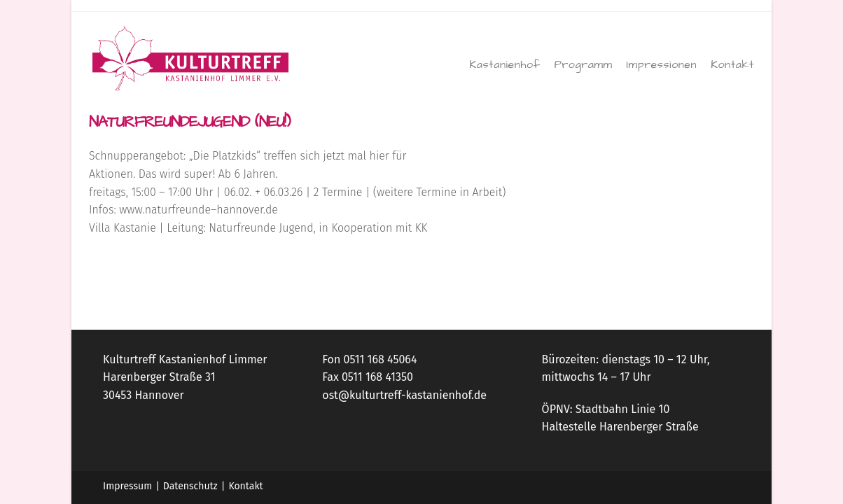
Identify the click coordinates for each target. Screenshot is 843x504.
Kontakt (245, 486)
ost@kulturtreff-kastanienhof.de (404, 395)
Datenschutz (190, 486)
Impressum (127, 486)
